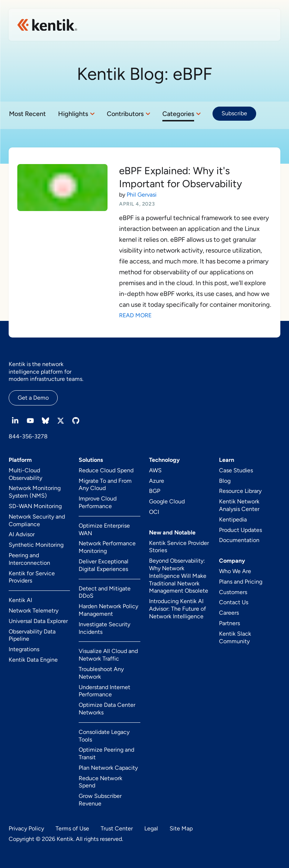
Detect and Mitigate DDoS (105, 592)
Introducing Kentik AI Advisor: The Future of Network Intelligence (178, 609)
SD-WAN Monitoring (35, 506)
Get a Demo (33, 398)
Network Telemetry (34, 611)
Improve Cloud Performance (98, 502)
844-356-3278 (28, 436)
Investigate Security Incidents (104, 628)
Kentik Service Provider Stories (179, 547)
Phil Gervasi (142, 195)
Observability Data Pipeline (32, 635)
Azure (157, 481)
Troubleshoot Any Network (101, 673)
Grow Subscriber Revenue (100, 800)
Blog (225, 481)
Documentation (239, 540)
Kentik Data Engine (33, 660)
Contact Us (234, 602)
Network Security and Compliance (37, 520)
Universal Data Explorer (38, 621)
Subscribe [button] (234, 113)
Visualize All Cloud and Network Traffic (108, 655)
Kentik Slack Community (235, 637)
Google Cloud (167, 501)
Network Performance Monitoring (107, 547)
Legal (151, 828)
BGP (155, 491)
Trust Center (117, 828)
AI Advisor (22, 534)
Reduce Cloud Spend (106, 470)
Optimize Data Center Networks (107, 709)
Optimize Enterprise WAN (104, 529)
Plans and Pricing (241, 582)
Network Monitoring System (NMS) (35, 492)
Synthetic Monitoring (36, 545)
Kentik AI (20, 600)
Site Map (181, 828)
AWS (155, 470)
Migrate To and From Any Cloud (105, 485)
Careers (229, 613)
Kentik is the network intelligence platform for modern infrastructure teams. (46, 372)
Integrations (24, 649)
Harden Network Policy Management (108, 610)
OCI (154, 512)
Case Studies (236, 470)
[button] (76, 114)
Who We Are (235, 571)
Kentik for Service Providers (32, 577)
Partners (229, 623)
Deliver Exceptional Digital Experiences (104, 565)
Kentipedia (233, 519)
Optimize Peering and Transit (106, 753)
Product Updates (240, 530)
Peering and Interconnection (29, 559)
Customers (233, 592)
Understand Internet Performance (104, 691)
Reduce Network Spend (100, 782)
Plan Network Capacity (108, 768)
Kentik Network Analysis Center (239, 505)
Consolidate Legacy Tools (104, 736)
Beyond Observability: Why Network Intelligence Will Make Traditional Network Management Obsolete (179, 576)
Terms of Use (72, 828)
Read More (135, 315)
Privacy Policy (26, 828)
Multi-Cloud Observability (25, 474)
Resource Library (240, 491)
